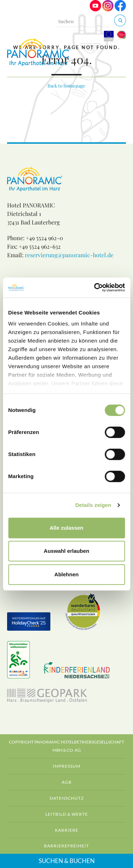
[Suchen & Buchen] (120, 20)
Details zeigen (93, 505)
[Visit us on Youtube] (95, 9)
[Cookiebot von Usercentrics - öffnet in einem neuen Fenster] (95, 287)
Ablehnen (66, 574)
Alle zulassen (66, 528)
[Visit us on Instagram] (108, 9)
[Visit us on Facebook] (120, 9)
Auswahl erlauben (66, 551)
